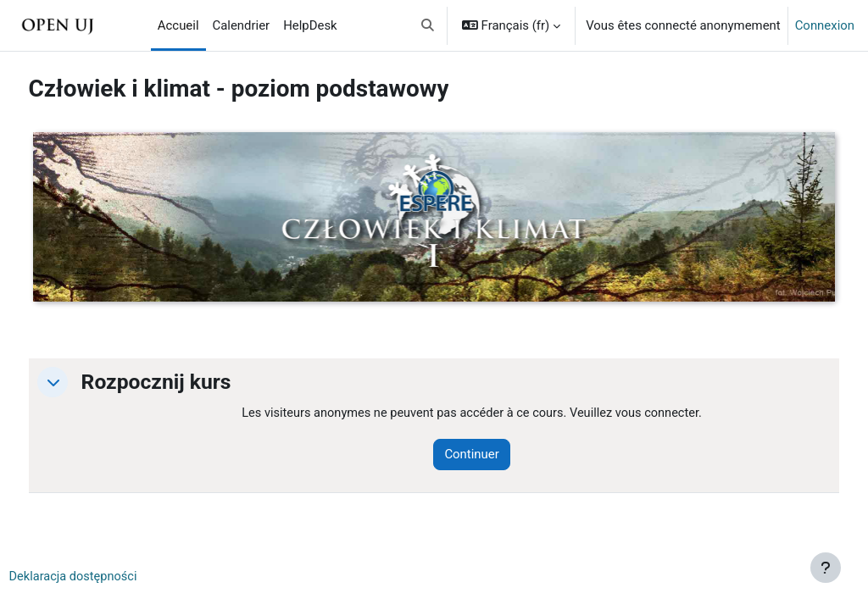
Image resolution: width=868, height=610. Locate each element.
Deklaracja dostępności (106, 577)
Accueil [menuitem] (178, 25)
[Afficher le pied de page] (826, 568)
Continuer (493, 455)
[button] (428, 25)
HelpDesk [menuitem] (310, 25)
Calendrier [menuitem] (242, 25)
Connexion (825, 25)
